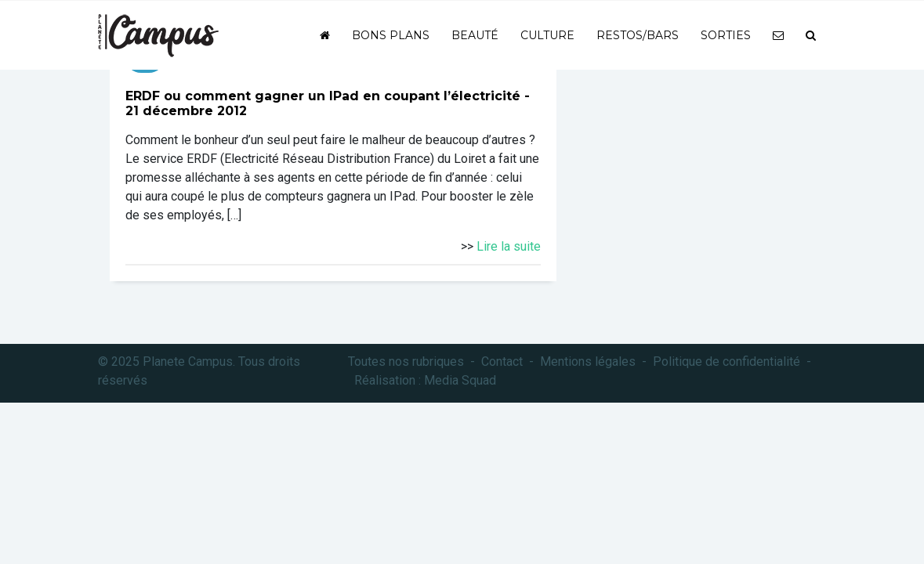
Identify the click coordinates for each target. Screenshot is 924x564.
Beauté (475, 35)
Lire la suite (509, 246)
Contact (502, 362)
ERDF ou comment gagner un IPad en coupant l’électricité (323, 96)
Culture (547, 35)
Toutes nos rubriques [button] (406, 362)
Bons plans (391, 35)
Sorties (726, 35)
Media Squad (460, 380)
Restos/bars (638, 35)
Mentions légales (588, 362)
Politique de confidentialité (727, 362)
